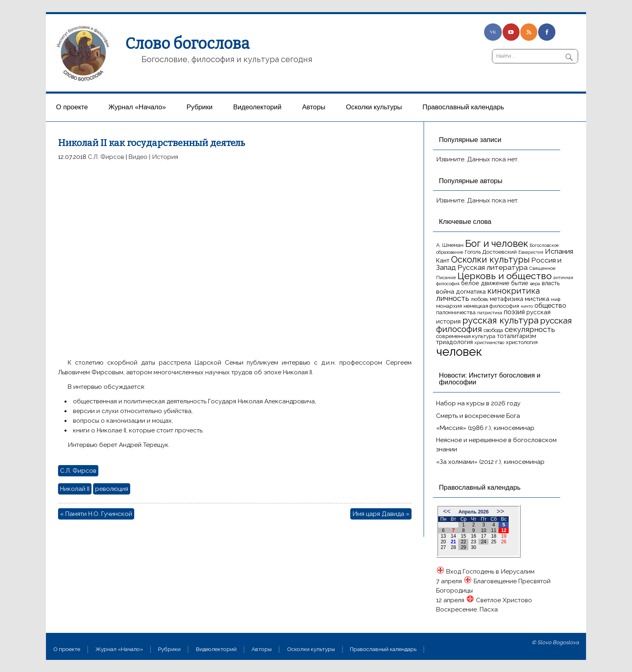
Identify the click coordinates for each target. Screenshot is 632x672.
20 (443, 542)
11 (494, 530)
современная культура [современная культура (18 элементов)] (466, 336)
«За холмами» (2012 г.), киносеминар (490, 462)
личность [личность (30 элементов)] (453, 298)
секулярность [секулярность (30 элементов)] (530, 329)
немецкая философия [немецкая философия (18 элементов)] (491, 306)
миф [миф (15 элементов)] (556, 299)
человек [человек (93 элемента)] (459, 352)
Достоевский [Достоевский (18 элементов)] (500, 252)
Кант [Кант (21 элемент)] (443, 261)
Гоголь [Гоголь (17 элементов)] (473, 252)
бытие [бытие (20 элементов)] (520, 283)
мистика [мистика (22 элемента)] (537, 299)
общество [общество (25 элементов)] (550, 305)
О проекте (72, 107)
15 (463, 536)
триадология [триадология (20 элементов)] (454, 342)
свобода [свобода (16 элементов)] (493, 330)
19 (504, 536)
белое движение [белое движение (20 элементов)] (485, 283)
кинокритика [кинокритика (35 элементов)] (513, 291)
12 (504, 530)
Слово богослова (187, 44)
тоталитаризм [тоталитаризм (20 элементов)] (517, 336)
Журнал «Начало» (137, 107)
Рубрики (200, 107)
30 (473, 547)
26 (504, 542)
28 (453, 547)
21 (453, 542)
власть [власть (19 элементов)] (551, 283)
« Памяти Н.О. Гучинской (96, 514)
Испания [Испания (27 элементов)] (559, 251)
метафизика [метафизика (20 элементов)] (506, 299)
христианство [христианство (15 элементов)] (489, 342)
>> (500, 511)
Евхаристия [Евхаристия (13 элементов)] (531, 252)
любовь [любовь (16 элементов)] (479, 299)
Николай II (75, 489)
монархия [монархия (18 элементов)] (449, 306)
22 (463, 542)
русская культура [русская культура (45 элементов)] (500, 320)
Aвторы (314, 107)
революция (112, 489)
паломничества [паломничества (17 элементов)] (456, 312)
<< (447, 511)
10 (483, 530)
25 (494, 542)
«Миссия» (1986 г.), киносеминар (485, 428)
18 (494, 536)
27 (443, 547)
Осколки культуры (374, 107)
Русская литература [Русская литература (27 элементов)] (493, 267)
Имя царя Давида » (381, 514)
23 (473, 542)
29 (463, 547)
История (165, 157)
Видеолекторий (258, 107)
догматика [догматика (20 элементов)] (471, 291)
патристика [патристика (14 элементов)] (490, 313)
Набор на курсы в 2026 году (478, 403)
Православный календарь (463, 107)
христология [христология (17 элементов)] (522, 342)
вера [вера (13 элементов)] (535, 284)
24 (483, 542)
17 (483, 536)
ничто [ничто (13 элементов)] (527, 306)
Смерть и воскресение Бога (478, 416)
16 (473, 536)
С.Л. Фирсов (106, 157)
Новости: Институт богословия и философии (490, 379)
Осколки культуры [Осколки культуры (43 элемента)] (490, 259)
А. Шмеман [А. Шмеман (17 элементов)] (450, 245)
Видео (138, 157)
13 (443, 536)
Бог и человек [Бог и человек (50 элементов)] (497, 243)
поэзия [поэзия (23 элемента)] (514, 312)
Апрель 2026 (473, 512)
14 (453, 536)
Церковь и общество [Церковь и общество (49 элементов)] (505, 276)
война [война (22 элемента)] (445, 291)
